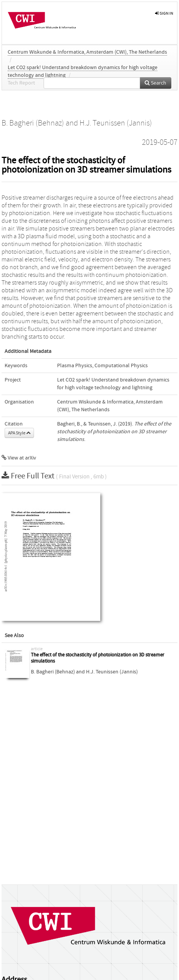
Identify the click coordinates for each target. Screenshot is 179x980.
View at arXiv (19, 458)
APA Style (19, 433)
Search (155, 83)
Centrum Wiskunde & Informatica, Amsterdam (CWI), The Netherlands (87, 52)
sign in (164, 13)
